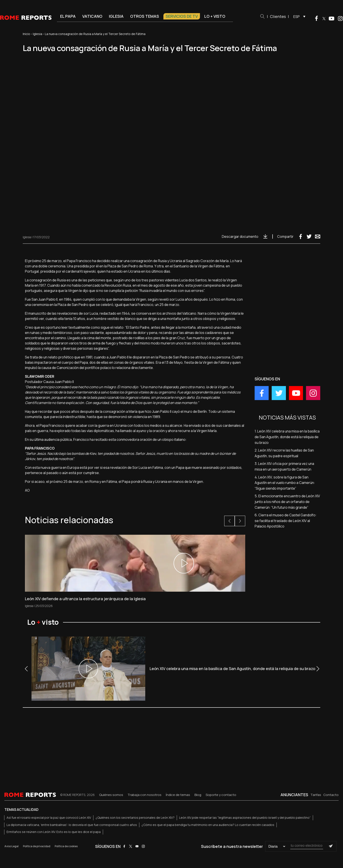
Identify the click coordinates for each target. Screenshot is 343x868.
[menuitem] (298, 16)
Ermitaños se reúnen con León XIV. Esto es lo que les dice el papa (54, 832)
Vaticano (92, 16)
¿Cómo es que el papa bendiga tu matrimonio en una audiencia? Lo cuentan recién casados (208, 825)
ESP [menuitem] (297, 17)
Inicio (26, 34)
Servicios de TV (182, 16)
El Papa (68, 16)
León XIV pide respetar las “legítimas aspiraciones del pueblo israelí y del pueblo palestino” (245, 818)
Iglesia (116, 16)
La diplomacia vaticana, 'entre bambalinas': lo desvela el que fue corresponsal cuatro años (72, 825)
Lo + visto (215, 16)
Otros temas (145, 16)
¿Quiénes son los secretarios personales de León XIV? (135, 818)
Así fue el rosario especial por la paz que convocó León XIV (49, 818)
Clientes (278, 16)
